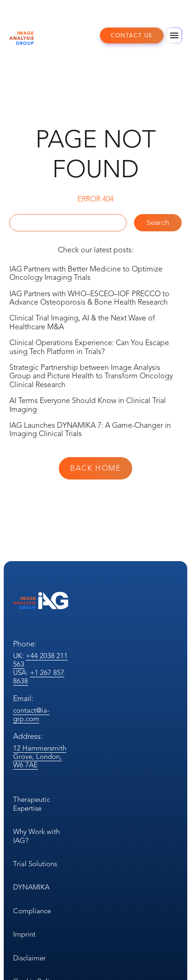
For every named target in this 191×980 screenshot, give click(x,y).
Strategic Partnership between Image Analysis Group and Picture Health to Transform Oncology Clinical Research (91, 376)
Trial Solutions (35, 864)
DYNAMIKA (31, 887)
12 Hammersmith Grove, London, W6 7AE (40, 757)
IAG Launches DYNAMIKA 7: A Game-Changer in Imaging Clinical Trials (90, 430)
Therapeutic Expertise (32, 804)
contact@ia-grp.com (31, 715)
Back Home (95, 468)
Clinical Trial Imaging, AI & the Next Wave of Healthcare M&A (82, 322)
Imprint (24, 934)
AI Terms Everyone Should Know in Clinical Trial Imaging (88, 405)
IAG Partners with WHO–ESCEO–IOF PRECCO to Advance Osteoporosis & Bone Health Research (89, 298)
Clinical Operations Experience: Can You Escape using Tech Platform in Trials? (89, 347)
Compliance (32, 911)
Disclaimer (29, 958)
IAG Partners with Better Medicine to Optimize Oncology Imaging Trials (86, 273)
